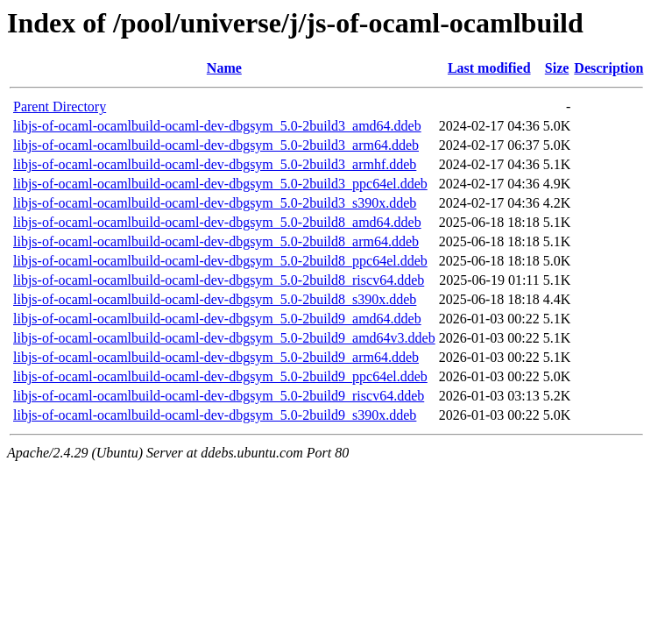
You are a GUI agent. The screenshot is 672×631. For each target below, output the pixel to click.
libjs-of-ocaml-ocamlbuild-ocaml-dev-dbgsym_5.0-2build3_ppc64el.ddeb (220, 184)
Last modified (489, 68)
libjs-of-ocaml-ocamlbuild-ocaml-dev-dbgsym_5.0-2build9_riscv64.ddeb (219, 396)
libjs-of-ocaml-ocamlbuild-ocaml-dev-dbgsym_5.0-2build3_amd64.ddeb (217, 126)
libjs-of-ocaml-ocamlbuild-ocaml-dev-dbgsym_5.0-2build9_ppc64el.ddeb (220, 376)
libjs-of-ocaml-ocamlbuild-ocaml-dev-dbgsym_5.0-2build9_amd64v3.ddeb (224, 338)
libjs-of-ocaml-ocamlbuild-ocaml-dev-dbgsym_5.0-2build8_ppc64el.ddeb (220, 261)
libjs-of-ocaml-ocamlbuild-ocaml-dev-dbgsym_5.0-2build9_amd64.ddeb (217, 319)
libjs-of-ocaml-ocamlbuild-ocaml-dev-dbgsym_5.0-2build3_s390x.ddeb (215, 203)
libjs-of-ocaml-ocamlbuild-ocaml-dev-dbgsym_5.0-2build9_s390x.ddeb (215, 415)
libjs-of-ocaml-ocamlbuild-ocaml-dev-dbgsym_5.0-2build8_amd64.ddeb (217, 222)
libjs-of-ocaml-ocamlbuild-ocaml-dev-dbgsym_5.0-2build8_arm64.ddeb (216, 241)
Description (608, 68)
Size (557, 68)
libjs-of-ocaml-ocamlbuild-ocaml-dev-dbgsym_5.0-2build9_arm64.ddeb (216, 357)
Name (224, 68)
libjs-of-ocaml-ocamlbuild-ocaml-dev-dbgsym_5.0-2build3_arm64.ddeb (216, 145)
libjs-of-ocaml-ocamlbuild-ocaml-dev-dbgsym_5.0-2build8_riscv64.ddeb (219, 280)
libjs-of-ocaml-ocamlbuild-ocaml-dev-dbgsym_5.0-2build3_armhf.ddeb (215, 164)
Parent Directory (60, 106)
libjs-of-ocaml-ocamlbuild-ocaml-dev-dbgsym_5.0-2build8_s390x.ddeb (215, 299)
